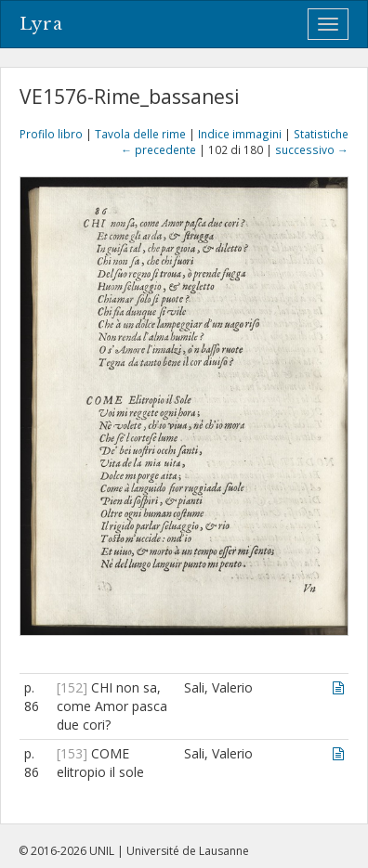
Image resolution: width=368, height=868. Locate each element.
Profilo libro (51, 134)
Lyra (41, 24)
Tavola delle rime (140, 134)
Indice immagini (240, 134)
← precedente (158, 149)
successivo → (312, 149)
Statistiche (321, 134)
